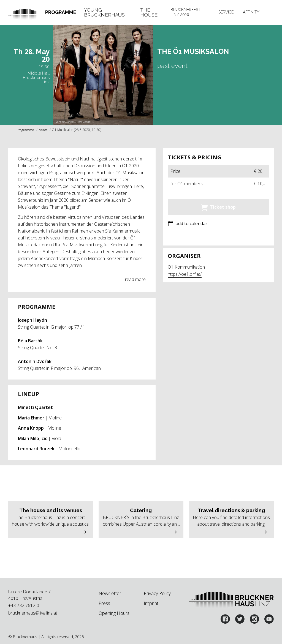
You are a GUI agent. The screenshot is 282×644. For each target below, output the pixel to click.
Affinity (251, 12)
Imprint (151, 603)
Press (104, 603)
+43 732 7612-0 (24, 605)
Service (226, 12)
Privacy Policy (157, 593)
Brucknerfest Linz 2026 (185, 12)
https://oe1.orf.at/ (185, 274)
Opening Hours (114, 613)
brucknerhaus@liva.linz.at (33, 613)
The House (149, 12)
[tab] (61, 12)
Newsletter (110, 593)
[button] (188, 224)
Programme (61, 12)
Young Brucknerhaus (104, 12)
